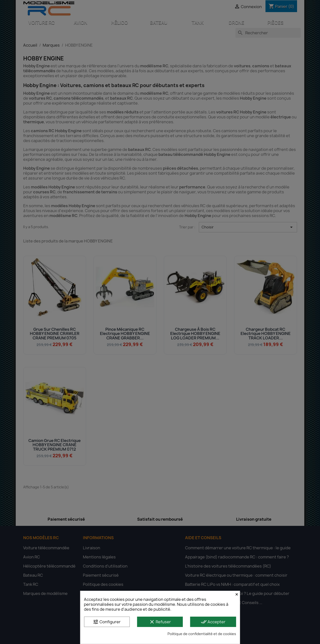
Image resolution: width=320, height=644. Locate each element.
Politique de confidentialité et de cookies (202, 634)
